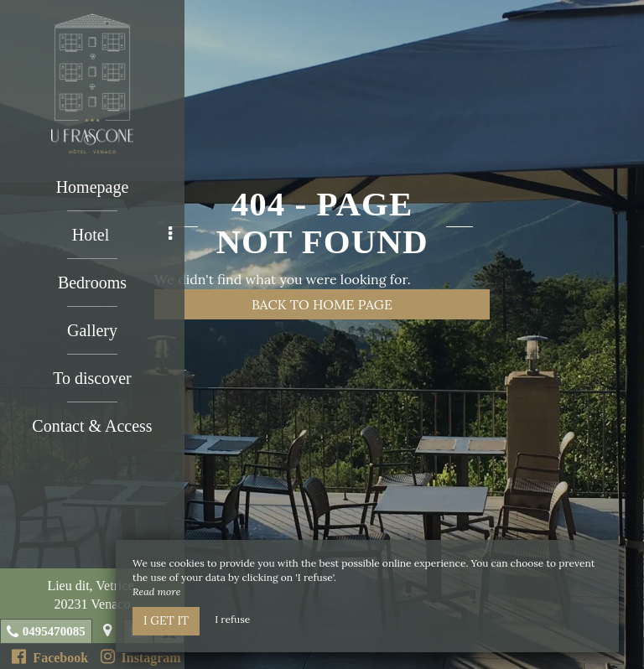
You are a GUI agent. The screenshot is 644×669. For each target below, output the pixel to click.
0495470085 (54, 631)
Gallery (92, 330)
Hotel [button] (122, 235)
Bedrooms (92, 283)
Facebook (50, 656)
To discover (92, 378)
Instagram (141, 656)
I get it (166, 620)
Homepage (93, 187)
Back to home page (322, 304)
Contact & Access (92, 426)
